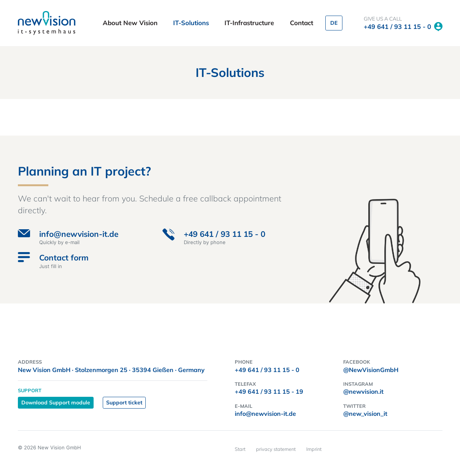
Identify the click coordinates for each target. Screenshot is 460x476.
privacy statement (276, 449)
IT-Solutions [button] (192, 23)
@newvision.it (363, 391)
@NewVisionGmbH (371, 370)
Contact (302, 23)
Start (240, 449)
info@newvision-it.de (265, 414)
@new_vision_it (365, 414)
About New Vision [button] (131, 23)
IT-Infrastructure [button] (250, 23)
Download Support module (56, 403)
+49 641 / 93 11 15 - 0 (397, 26)
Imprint (314, 449)
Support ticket (124, 403)
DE (334, 23)
